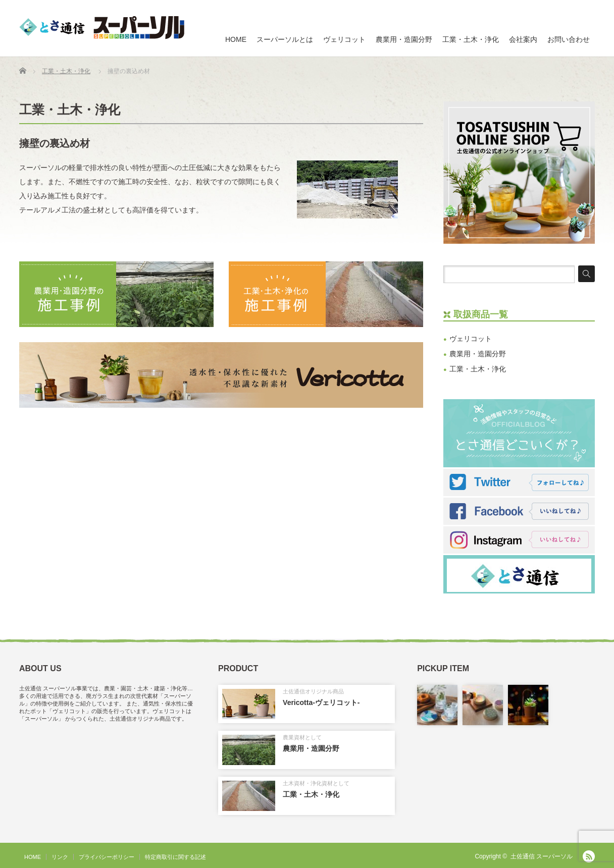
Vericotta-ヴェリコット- (321, 702)
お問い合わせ (569, 39)
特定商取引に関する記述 (175, 857)
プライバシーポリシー (107, 857)
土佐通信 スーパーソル (542, 856)
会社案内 (523, 39)
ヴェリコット (344, 39)
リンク (60, 857)
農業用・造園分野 (404, 39)
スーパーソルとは (285, 39)
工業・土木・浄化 (471, 39)
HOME (236, 39)
